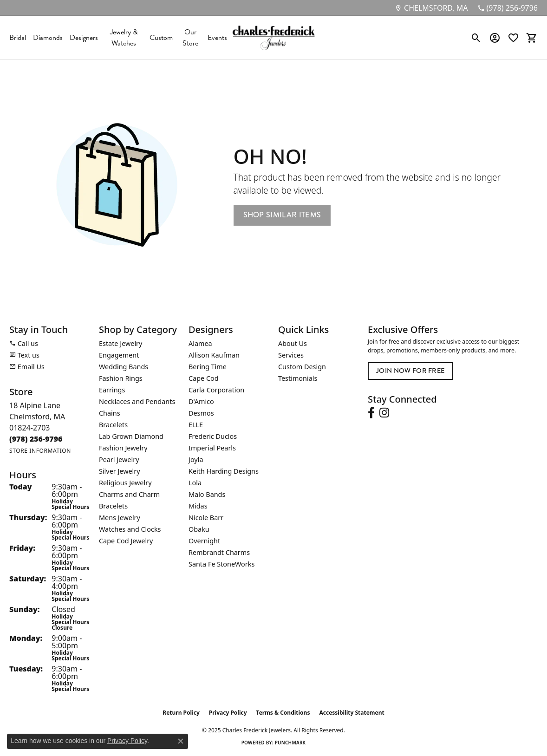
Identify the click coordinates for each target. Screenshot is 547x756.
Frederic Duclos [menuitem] (213, 436)
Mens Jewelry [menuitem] (120, 518)
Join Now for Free (410, 371)
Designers (84, 38)
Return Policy (181, 713)
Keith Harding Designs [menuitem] (224, 471)
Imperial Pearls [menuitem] (212, 448)
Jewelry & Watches (124, 38)
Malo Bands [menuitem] (207, 494)
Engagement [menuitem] (119, 355)
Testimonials (298, 378)
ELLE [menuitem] (196, 425)
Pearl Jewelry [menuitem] (119, 459)
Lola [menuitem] (195, 483)
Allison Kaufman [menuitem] (214, 355)
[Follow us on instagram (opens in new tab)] (384, 413)
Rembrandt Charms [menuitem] (219, 552)
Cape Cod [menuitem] (204, 378)
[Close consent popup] (181, 741)
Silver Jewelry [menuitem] (120, 471)
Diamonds (48, 38)
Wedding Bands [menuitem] (124, 367)
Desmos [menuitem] (201, 413)
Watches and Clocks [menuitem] (130, 529)
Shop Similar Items (282, 215)
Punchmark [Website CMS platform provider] (290, 743)
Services (291, 355)
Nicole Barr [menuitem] (206, 518)
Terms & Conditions (283, 713)
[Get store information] (40, 451)
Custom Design (302, 367)
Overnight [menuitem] (204, 541)
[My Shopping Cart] (532, 38)
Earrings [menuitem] (112, 390)
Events (217, 38)
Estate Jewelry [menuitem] (120, 343)
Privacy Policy (228, 713)
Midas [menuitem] (198, 506)
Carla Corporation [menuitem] (216, 390)
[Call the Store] (36, 439)
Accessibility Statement (352, 713)
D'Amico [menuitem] (201, 401)
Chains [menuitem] (110, 413)
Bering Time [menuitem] (208, 367)
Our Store (190, 38)
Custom (161, 38)
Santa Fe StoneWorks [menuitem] (221, 564)
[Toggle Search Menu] (476, 38)
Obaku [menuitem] (199, 529)
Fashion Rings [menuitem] (121, 378)
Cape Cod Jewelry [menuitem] (126, 541)
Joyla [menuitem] (196, 459)
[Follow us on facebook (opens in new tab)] (371, 413)
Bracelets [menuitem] (113, 425)
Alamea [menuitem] (200, 343)
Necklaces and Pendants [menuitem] (137, 401)
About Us (293, 343)
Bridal (18, 38)
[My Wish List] (513, 38)
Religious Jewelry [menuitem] (125, 483)
